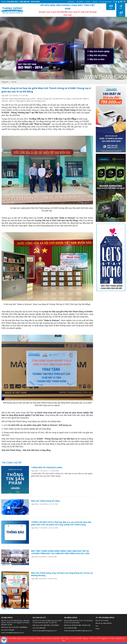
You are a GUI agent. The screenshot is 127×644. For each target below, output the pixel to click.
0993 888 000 (24, 2)
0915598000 (55, 622)
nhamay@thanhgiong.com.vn (47, 627)
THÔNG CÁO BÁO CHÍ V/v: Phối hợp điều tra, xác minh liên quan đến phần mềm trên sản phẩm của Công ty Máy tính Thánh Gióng (61, 520)
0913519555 (35, 2)
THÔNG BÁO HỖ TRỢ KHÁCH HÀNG (47, 464)
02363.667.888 (76, 622)
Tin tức (88, 2)
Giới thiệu (71, 2)
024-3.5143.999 (13, 624)
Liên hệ (95, 2)
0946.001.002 (86, 622)
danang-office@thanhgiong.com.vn (80, 627)
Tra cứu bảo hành (105, 2)
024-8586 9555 (13, 2)
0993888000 (23, 624)
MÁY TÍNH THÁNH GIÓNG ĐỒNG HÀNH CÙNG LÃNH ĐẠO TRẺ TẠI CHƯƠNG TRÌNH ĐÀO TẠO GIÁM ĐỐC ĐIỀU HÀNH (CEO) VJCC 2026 (60, 549)
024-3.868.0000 (45, 622)
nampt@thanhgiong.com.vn (15, 629)
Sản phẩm (80, 2)
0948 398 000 (107, 620)
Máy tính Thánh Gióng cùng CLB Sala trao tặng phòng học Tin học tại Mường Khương (62, 571)
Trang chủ (5, 78)
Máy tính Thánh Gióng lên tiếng (45, 498)
